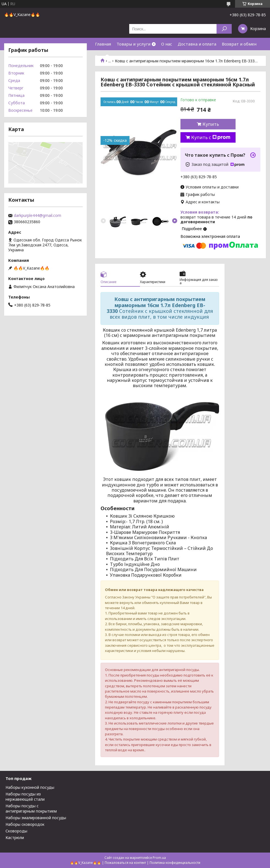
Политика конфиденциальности (175, 863)
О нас (167, 44)
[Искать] (224, 29)
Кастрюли (15, 838)
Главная (103, 44)
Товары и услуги (133, 44)
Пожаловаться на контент (125, 863)
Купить (211, 124)
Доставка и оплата (197, 44)
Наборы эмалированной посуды (36, 818)
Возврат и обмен (239, 44)
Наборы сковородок (25, 824)
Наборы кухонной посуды (30, 787)
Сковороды (16, 831)
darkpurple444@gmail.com (37, 215)
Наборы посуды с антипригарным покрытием (31, 808)
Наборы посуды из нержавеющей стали (25, 797)
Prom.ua (159, 858)
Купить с (211, 137)
